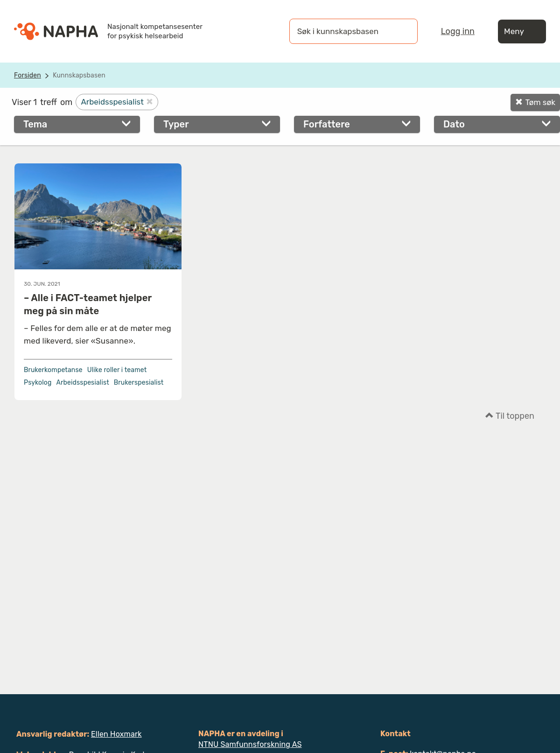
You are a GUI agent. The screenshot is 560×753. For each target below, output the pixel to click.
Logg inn (458, 31)
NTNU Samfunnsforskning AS (250, 744)
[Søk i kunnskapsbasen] (344, 31)
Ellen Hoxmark (116, 734)
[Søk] (401, 31)
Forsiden (28, 75)
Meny (522, 32)
